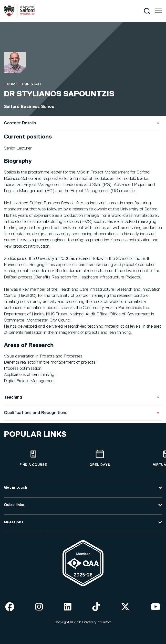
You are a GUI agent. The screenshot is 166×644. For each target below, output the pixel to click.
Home (12, 84)
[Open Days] (100, 458)
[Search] (147, 11)
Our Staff (32, 84)
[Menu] (158, 11)
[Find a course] (33, 458)
